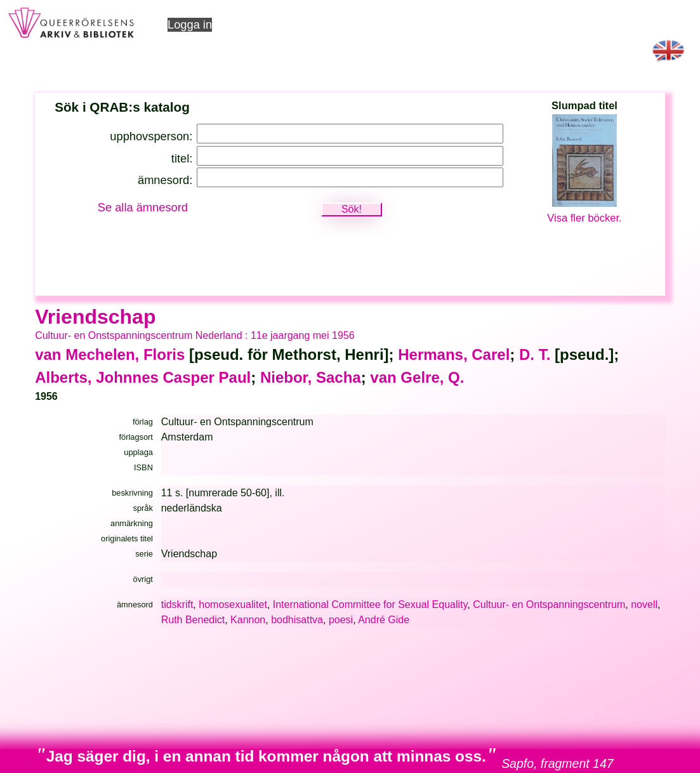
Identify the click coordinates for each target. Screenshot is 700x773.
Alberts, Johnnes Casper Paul (143, 377)
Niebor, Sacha (311, 377)
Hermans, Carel (454, 354)
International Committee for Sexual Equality (370, 605)
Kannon (248, 620)
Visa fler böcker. (584, 218)
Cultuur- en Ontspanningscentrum (549, 605)
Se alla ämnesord (143, 207)
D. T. (535, 354)
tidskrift (177, 605)
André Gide (384, 620)
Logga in (190, 24)
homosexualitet (233, 605)
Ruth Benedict (193, 620)
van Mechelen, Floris (110, 354)
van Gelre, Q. (417, 377)
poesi (341, 620)
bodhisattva (297, 620)
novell (644, 605)
